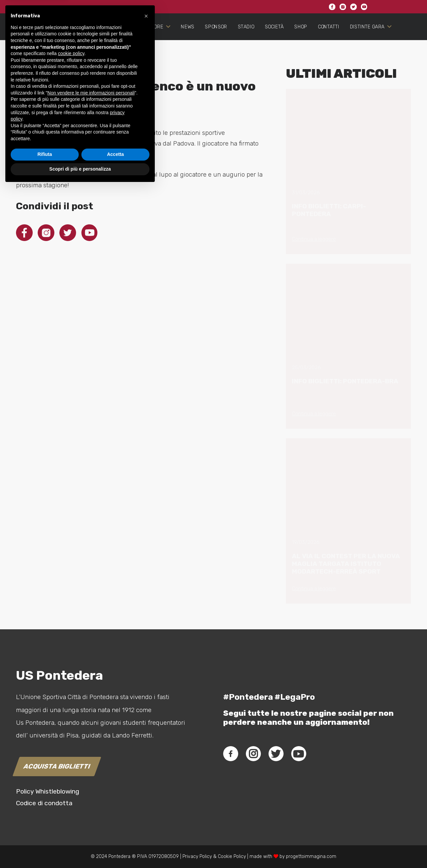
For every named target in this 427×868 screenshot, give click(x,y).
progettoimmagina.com (311, 856)
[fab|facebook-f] (231, 754)
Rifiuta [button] (45, 835)
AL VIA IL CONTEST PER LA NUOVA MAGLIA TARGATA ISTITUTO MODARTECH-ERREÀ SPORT (346, 564)
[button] (146, 697)
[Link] (39, 45)
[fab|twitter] (276, 754)
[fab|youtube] (299, 754)
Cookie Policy (232, 856)
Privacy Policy (196, 856)
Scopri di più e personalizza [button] (80, 850)
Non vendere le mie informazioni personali (91, 774)
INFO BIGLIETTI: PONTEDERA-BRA (345, 381)
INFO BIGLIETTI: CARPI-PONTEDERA (329, 210)
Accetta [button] (116, 835)
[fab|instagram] (253, 754)
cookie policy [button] (71, 734)
